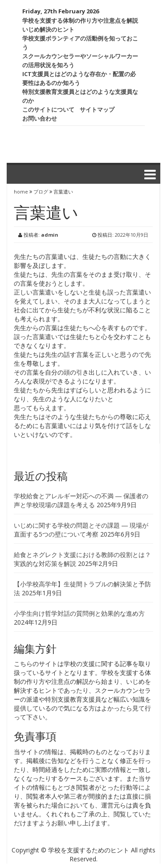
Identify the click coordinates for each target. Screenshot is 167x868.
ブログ (41, 192)
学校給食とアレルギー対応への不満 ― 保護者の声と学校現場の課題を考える (81, 500)
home (22, 192)
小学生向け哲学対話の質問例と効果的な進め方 (79, 613)
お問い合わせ (40, 118)
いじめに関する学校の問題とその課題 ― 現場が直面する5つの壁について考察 (81, 530)
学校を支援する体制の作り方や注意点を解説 (80, 20)
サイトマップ (97, 109)
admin (50, 235)
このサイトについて (48, 109)
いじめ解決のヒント (48, 29)
